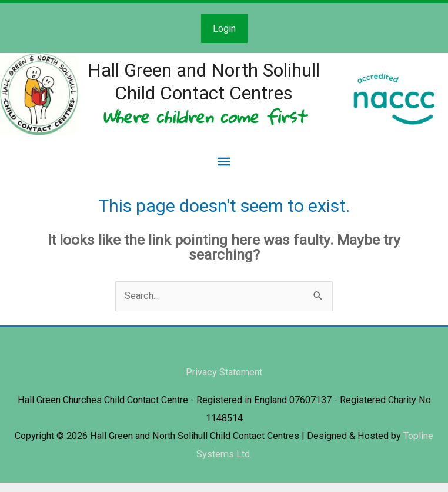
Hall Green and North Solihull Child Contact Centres (219, 85)
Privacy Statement (224, 382)
